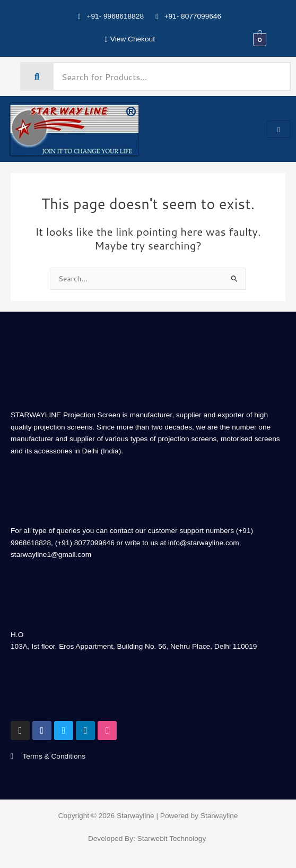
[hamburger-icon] (279, 130)
